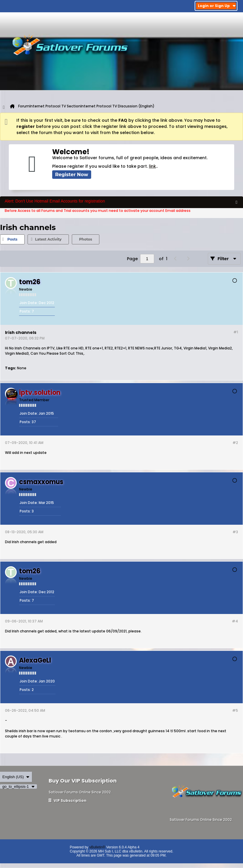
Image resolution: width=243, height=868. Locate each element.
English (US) (16, 777)
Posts (12, 239)
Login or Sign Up (217, 6)
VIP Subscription (68, 801)
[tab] (12, 239)
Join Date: (29, 303)
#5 (235, 710)
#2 (235, 443)
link (152, 166)
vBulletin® (97, 847)
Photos (86, 239)
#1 (236, 332)
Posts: (25, 311)
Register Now (72, 175)
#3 (235, 532)
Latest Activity (48, 239)
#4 (235, 621)
